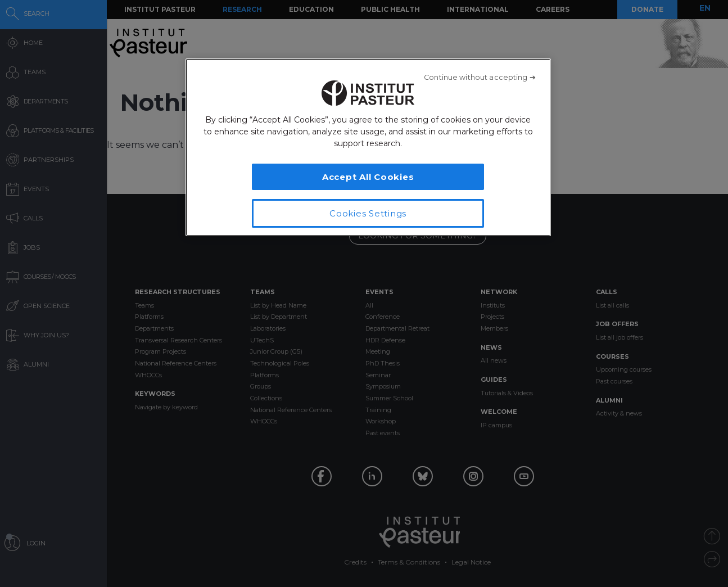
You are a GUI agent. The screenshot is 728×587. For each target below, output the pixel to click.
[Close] (480, 78)
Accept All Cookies (368, 177)
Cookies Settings (368, 213)
